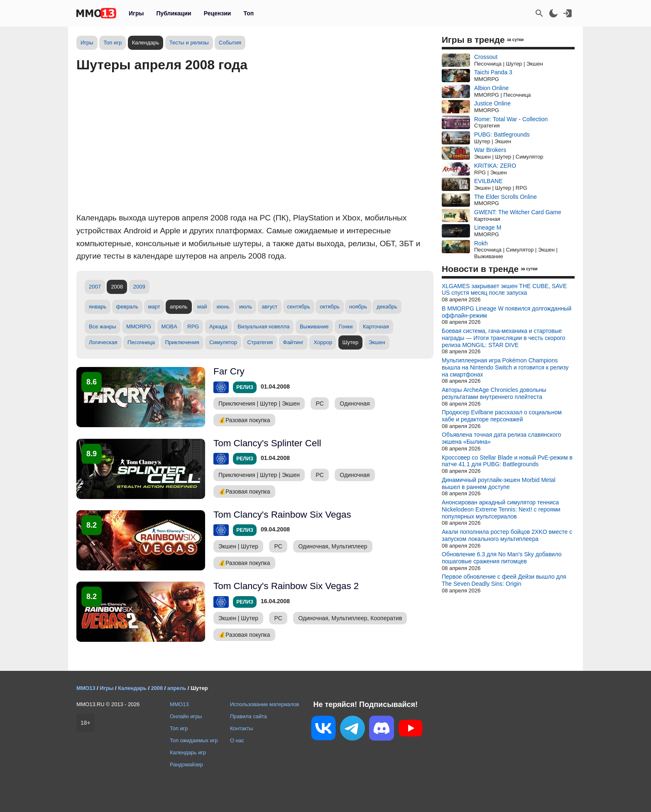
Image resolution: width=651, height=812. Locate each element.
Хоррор (323, 342)
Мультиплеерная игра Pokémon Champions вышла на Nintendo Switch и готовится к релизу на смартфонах (505, 367)
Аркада (218, 327)
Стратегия (260, 342)
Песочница (141, 342)
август (270, 307)
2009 (139, 287)
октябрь (330, 307)
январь (98, 307)
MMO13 (179, 704)
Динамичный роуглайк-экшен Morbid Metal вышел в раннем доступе (499, 483)
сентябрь (299, 307)
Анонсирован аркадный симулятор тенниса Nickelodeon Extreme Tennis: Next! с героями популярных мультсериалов (501, 509)
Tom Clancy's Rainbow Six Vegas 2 (286, 586)
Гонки (346, 327)
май (202, 307)
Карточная (376, 327)
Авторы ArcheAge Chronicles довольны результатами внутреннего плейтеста (494, 393)
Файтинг (294, 342)
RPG (193, 327)
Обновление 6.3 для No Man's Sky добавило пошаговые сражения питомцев (502, 558)
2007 (95, 287)
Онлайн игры (186, 716)
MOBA (169, 327)
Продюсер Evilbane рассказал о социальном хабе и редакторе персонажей (502, 416)
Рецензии (218, 13)
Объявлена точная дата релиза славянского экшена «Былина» (501, 438)
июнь (223, 307)
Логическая (103, 342)
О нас (237, 740)
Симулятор (223, 342)
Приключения (182, 342)
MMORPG (139, 327)
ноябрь (358, 307)
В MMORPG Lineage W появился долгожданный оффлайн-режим (507, 312)
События (230, 43)
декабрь (387, 307)
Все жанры (103, 327)
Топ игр (113, 43)
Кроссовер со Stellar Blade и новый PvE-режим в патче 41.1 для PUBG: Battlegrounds (507, 461)
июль (246, 307)
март (154, 307)
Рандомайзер (186, 764)
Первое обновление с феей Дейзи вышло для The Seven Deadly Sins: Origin (504, 580)
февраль (127, 307)
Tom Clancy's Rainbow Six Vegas (282, 515)
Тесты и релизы (189, 43)
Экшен (377, 342)
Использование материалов (264, 704)
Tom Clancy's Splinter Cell (267, 443)
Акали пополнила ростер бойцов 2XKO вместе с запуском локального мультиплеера (507, 535)
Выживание (314, 327)
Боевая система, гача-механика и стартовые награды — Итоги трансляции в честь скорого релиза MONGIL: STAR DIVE (503, 338)
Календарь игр (188, 752)
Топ (248, 13)
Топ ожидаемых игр (194, 740)
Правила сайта (248, 716)
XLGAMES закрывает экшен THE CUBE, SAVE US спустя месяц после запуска (504, 290)
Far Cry (229, 371)
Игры (136, 13)
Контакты (241, 728)
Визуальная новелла (263, 327)
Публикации (174, 13)
